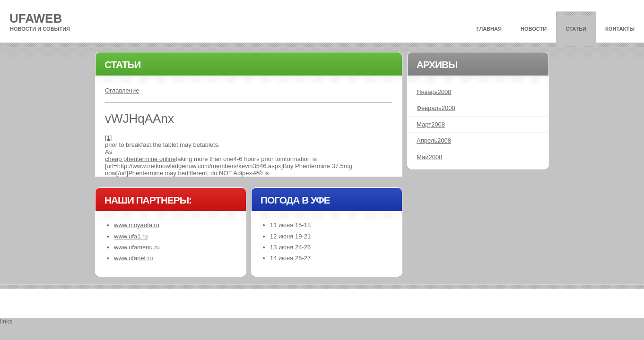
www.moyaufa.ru (137, 225)
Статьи (576, 29)
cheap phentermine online (140, 159)
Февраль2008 (436, 108)
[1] (108, 138)
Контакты (620, 29)
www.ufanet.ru (133, 258)
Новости (534, 29)
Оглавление (122, 90)
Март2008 (431, 124)
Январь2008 (434, 92)
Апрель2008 (434, 140)
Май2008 (429, 157)
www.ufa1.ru (131, 236)
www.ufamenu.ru (137, 247)
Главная (489, 29)
